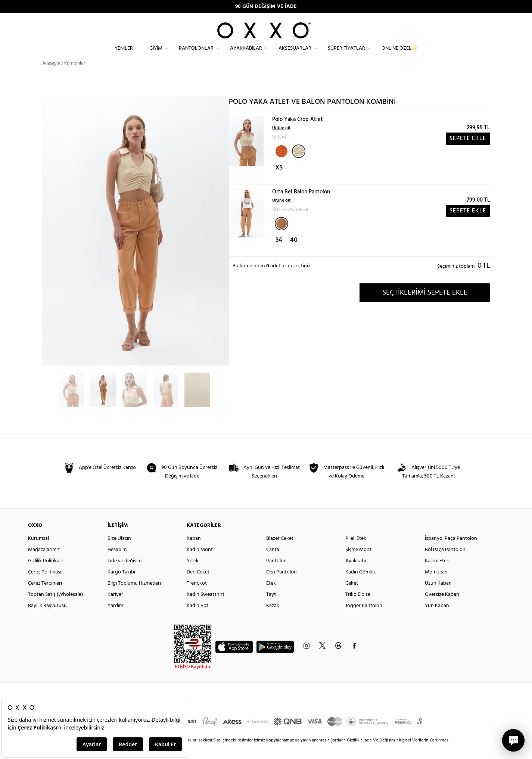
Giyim (156, 54)
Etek (271, 596)
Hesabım (117, 563)
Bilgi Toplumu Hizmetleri (134, 596)
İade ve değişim (125, 574)
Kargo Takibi (121, 585)
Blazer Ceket (280, 552)
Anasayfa (51, 76)
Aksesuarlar (295, 54)
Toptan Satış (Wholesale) (55, 608)
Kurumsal (38, 552)
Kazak (273, 619)
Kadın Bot (197, 619)
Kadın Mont (200, 563)
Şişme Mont (358, 563)
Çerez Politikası (45, 585)
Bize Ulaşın (119, 552)
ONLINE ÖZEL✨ (400, 54)
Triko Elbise (358, 608)
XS (279, 181)
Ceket (352, 596)
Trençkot (197, 596)
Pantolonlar (196, 54)
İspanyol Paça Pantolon (451, 552)
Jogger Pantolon (364, 619)
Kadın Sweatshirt (206, 608)
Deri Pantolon (281, 585)
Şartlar (337, 753)
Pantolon (276, 574)
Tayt (271, 608)
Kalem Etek (437, 574)
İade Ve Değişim (379, 753)
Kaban (194, 552)
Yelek (193, 574)
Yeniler (124, 54)
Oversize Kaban (442, 608)
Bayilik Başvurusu (47, 619)
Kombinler (75, 76)
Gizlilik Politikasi (45, 574)
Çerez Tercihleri (45, 596)
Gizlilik (354, 753)
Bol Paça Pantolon (445, 563)
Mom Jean (436, 585)
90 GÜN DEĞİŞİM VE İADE (266, 7)
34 (279, 254)
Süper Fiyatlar (346, 54)
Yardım (115, 619)
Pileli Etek (356, 552)
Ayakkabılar (246, 54)
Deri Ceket (198, 585)
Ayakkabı (356, 574)
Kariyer (115, 608)
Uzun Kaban (438, 596)
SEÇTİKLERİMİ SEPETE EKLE (425, 306)
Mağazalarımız (44, 563)
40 (294, 254)
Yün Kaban (437, 619)
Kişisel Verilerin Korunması (424, 753)
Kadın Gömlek (361, 585)
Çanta (273, 563)
